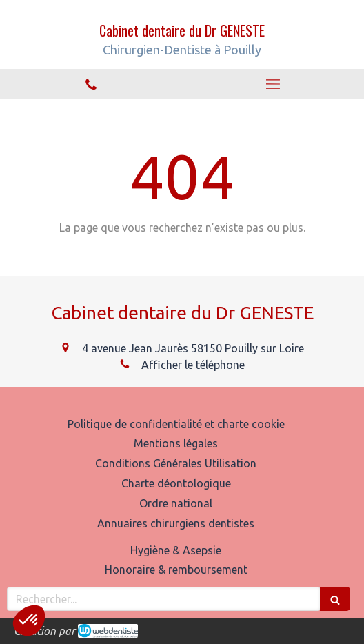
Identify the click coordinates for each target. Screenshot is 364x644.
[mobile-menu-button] (273, 84)
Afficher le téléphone (193, 365)
